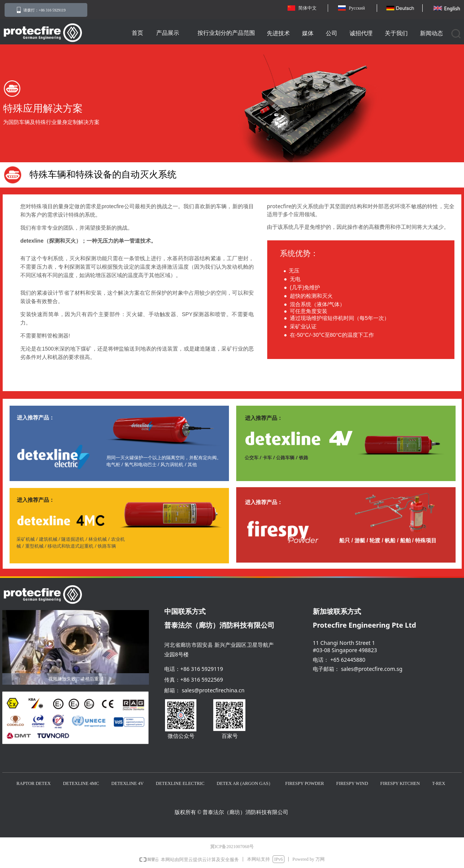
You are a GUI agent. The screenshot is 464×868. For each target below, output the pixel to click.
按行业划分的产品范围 (226, 33)
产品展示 (168, 33)
